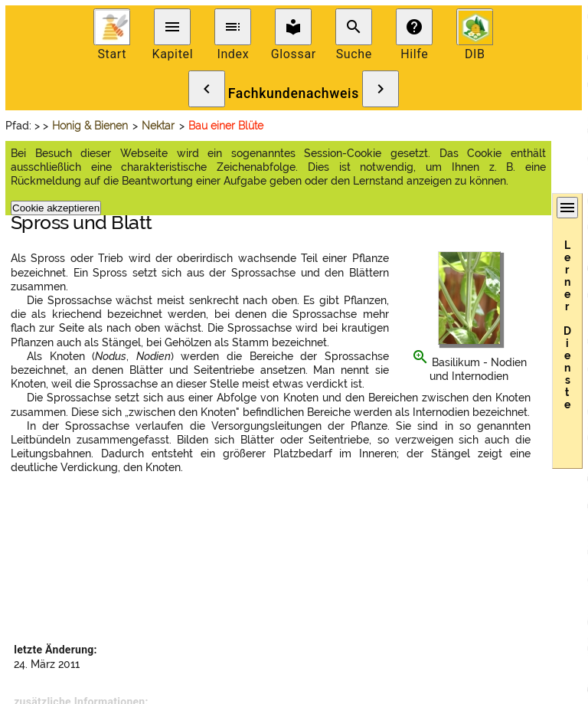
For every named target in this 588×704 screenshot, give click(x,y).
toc (233, 27)
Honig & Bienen (90, 126)
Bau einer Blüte (226, 126)
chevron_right (381, 89)
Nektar (158, 126)
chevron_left (207, 89)
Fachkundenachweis (294, 93)
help (414, 27)
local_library (293, 27)
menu (172, 27)
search (354, 27)
